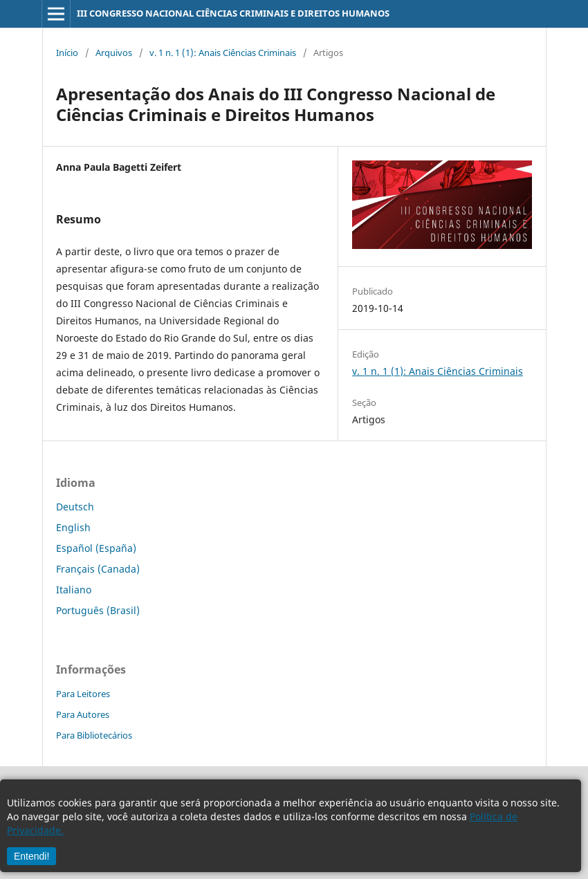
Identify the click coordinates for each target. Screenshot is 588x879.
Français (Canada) (98, 569)
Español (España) (96, 548)
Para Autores (83, 714)
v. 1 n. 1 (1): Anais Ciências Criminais (223, 53)
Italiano (74, 590)
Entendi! (31, 856)
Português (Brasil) (98, 610)
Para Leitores (83, 694)
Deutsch (75, 507)
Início (67, 53)
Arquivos (114, 53)
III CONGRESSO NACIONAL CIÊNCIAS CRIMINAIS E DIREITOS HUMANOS (233, 13)
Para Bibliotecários (94, 735)
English (73, 527)
